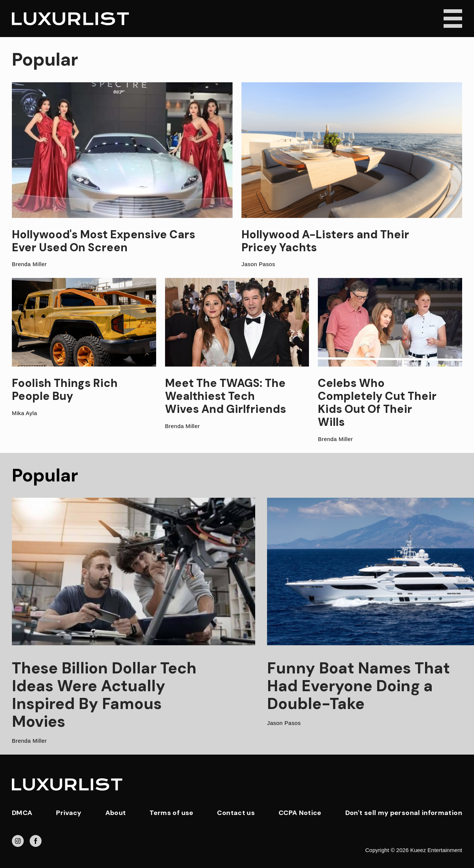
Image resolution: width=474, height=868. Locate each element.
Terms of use (171, 813)
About (116, 813)
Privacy (69, 813)
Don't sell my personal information (404, 813)
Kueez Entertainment (436, 850)
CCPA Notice (300, 813)
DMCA (22, 813)
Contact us (236, 813)
